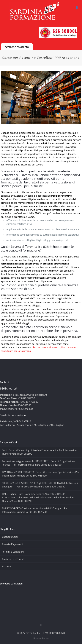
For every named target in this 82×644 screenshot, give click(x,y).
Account (7, 566)
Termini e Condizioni (13, 552)
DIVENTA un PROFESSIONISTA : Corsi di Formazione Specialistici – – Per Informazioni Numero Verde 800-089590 (41, 474)
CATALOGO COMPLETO (17, 47)
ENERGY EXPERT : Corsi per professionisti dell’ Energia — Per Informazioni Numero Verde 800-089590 (35, 510)
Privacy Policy (41, 638)
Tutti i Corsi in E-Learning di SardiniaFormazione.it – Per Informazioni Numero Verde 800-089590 (40, 452)
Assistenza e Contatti (14, 559)
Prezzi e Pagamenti (12, 544)
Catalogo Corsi (10, 537)
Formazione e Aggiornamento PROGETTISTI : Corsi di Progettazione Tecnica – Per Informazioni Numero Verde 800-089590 (38, 463)
